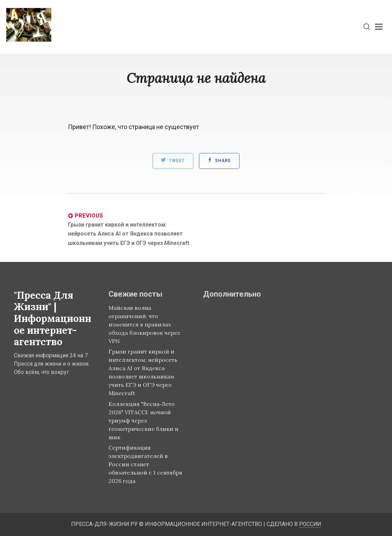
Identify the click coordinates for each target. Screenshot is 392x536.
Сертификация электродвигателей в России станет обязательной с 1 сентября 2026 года (145, 464)
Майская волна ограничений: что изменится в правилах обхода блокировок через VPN (144, 324)
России (310, 524)
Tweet (173, 160)
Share (219, 160)
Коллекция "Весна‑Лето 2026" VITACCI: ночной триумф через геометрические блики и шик (143, 420)
